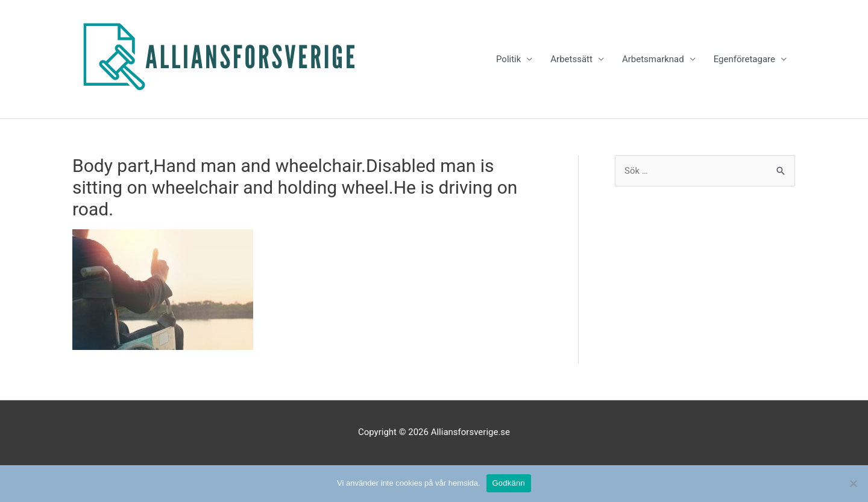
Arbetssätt (571, 59)
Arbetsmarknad (653, 59)
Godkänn (509, 483)
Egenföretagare (744, 59)
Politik (508, 59)
